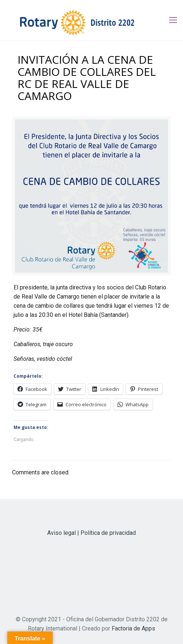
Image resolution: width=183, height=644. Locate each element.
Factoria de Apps (133, 628)
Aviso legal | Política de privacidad (91, 533)
